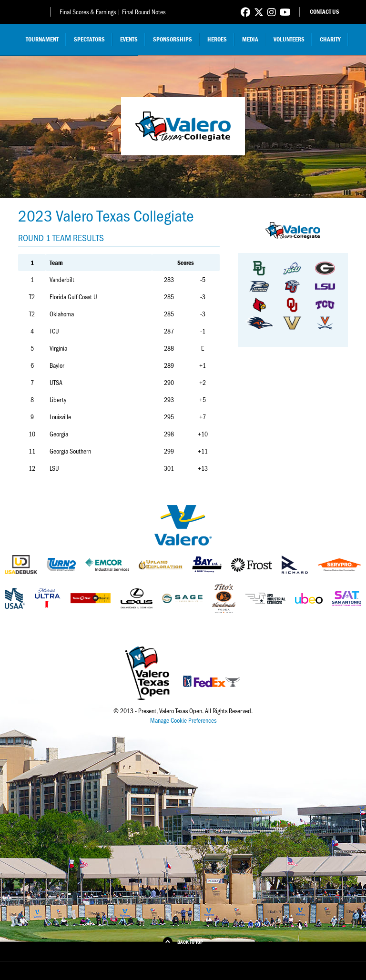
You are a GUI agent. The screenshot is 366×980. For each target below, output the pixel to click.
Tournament (42, 39)
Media (250, 39)
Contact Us (325, 12)
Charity (330, 39)
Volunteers (289, 39)
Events (129, 39)
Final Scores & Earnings (88, 12)
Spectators (89, 39)
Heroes (217, 39)
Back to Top (190, 942)
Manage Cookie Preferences (183, 720)
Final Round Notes (144, 12)
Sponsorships (173, 39)
